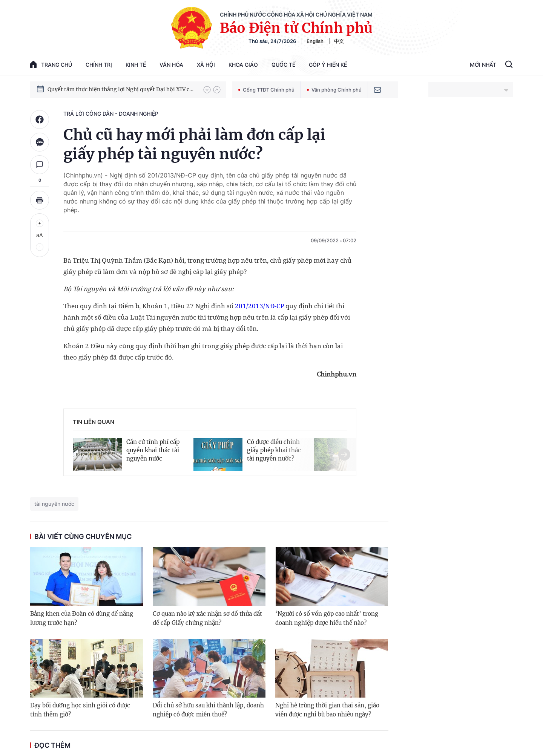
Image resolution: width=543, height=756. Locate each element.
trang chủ (51, 64)
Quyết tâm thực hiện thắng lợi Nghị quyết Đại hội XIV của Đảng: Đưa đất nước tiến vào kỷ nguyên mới (122, 89)
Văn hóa (171, 65)
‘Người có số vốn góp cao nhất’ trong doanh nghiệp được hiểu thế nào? (327, 618)
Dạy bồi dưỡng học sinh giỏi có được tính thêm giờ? (80, 710)
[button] (207, 90)
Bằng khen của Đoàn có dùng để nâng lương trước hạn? (82, 618)
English (315, 41)
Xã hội (206, 65)
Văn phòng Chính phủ (334, 90)
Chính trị (99, 65)
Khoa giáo (243, 65)
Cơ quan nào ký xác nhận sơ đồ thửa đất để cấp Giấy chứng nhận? (207, 618)
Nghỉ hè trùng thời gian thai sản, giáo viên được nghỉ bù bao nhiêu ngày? (327, 710)
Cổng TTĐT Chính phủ (266, 90)
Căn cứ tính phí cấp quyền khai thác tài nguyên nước (153, 450)
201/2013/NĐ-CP (259, 306)
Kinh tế (136, 65)
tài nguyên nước (54, 504)
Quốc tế (283, 65)
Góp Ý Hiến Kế (328, 65)
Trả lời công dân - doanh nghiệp (111, 114)
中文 (339, 41)
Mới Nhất (483, 65)
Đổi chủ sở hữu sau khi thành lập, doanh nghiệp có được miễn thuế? (208, 710)
